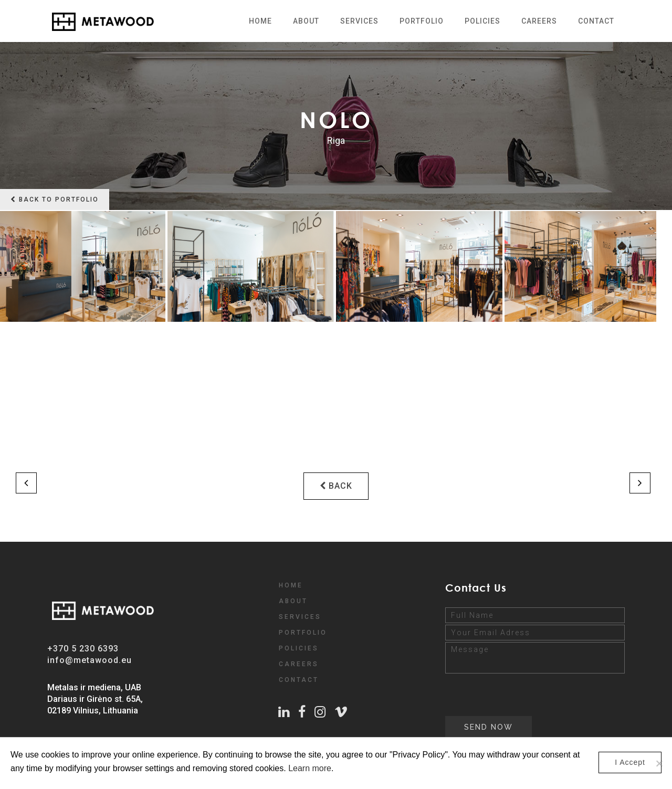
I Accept (630, 762)
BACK (336, 486)
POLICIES (299, 648)
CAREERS (299, 664)
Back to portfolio (55, 199)
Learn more (310, 768)
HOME (291, 585)
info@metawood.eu (90, 660)
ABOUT (293, 601)
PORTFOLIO (303, 633)
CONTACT (299, 680)
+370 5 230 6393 (83, 649)
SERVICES (300, 617)
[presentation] (525, 696)
